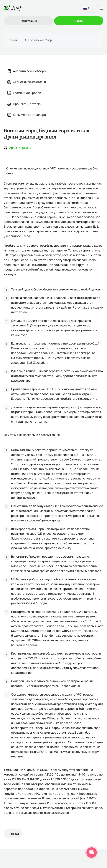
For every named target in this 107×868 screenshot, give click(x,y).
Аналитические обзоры (39, 40)
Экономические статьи (27, 82)
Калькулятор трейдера (27, 115)
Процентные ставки (24, 104)
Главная (12, 40)
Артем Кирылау (20, 148)
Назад (15, 834)
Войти (79, 21)
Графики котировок (24, 93)
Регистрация (28, 21)
